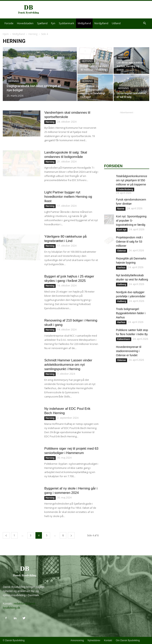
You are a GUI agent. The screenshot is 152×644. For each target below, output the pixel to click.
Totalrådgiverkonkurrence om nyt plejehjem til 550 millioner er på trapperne (132, 180)
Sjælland (42, 23)
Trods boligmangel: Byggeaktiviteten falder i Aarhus (131, 313)
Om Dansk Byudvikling (128, 640)
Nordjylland (101, 23)
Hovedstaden (25, 23)
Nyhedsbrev (94, 640)
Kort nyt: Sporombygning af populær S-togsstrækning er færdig (131, 221)
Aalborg (122, 284)
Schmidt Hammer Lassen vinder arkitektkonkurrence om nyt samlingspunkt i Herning (68, 365)
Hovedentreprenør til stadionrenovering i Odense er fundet (129, 351)
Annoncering (77, 640)
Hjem (6, 34)
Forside (9, 23)
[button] (144, 23)
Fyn (53, 23)
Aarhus (121, 268)
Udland (116, 23)
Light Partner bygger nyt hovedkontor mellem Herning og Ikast (68, 197)
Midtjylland (84, 23)
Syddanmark (66, 23)
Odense (122, 251)
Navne (121, 209)
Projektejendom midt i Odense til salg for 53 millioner (129, 242)
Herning (33, 34)
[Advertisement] (103, 10)
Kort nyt (122, 230)
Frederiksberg (125, 189)
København (124, 339)
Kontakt (108, 640)
